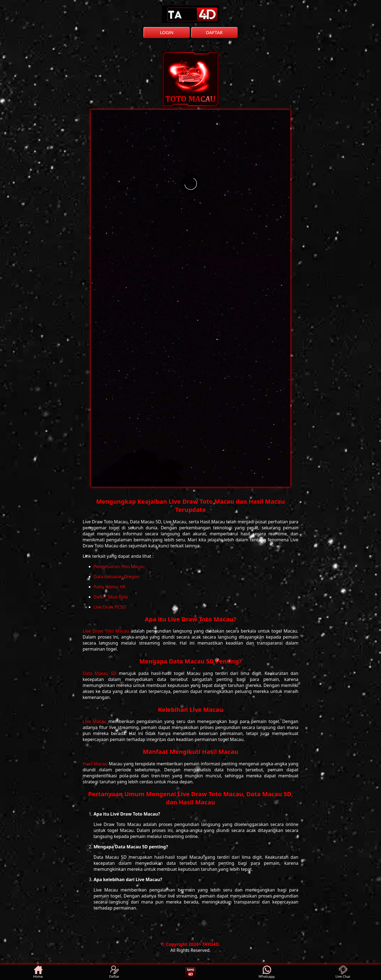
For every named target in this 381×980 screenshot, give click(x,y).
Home (38, 972)
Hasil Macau (96, 764)
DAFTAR (214, 32)
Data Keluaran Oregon (117, 577)
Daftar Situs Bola (111, 597)
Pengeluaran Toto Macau (119, 566)
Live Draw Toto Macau (107, 631)
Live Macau (96, 721)
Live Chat (343, 972)
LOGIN (167, 32)
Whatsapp (267, 972)
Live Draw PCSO (110, 607)
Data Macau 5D (101, 673)
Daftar (114, 972)
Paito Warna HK (110, 587)
